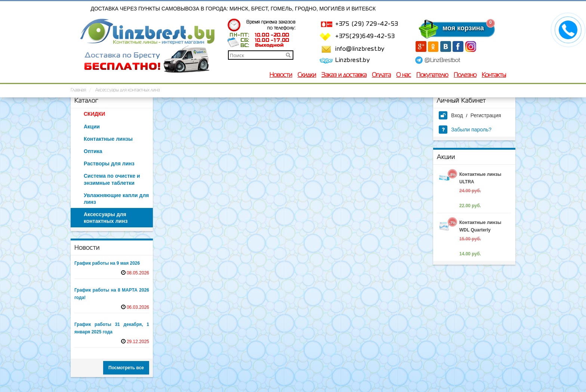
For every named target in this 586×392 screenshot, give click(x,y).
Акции (92, 127)
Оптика (93, 151)
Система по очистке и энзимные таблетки (112, 179)
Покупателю (432, 75)
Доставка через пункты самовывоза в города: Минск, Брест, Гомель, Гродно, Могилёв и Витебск (233, 9)
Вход (451, 115)
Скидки (307, 75)
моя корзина (448, 28)
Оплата (381, 75)
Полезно (465, 75)
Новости (281, 75)
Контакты (494, 75)
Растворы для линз (109, 164)
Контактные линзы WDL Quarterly (480, 226)
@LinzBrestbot (442, 60)
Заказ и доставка (344, 75)
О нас (404, 75)
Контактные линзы (108, 139)
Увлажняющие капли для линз (116, 199)
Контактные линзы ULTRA (480, 178)
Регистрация (486, 115)
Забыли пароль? (465, 130)
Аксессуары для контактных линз (106, 218)
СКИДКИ (94, 114)
